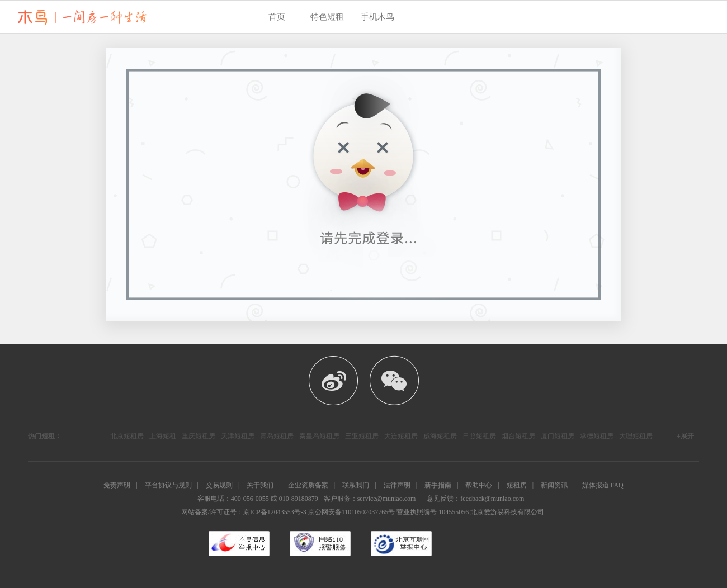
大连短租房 (401, 436)
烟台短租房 (518, 436)
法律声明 (397, 485)
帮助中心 (479, 485)
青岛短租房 (277, 436)
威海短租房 (440, 436)
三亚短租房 (362, 436)
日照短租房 (479, 436)
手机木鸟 (377, 17)
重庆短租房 (199, 436)
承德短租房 (597, 436)
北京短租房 (127, 436)
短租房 (517, 485)
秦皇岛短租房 (319, 436)
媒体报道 (596, 485)
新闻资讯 (554, 485)
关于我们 (260, 485)
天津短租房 (238, 436)
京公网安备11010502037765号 (352, 512)
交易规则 (219, 485)
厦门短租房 (558, 436)
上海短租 (163, 436)
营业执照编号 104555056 (433, 512)
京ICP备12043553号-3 (275, 512)
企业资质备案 (308, 485)
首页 (277, 17)
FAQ (617, 485)
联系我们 (356, 485)
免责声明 (117, 485)
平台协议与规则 (168, 485)
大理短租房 (636, 436)
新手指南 (438, 485)
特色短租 (327, 17)
